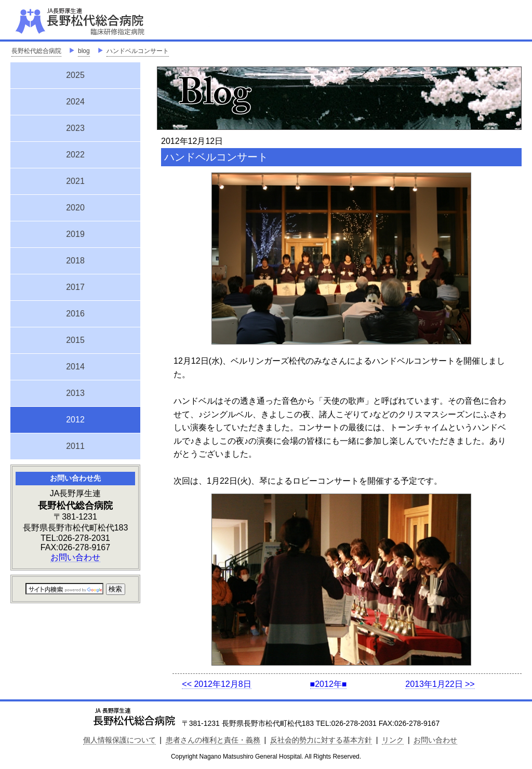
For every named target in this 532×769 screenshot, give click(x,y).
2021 (75, 181)
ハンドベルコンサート (138, 51)
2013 (75, 393)
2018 (75, 261)
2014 (75, 367)
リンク (393, 740)
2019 (75, 234)
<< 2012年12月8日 (216, 684)
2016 (75, 314)
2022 (75, 155)
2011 (75, 446)
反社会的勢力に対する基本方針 (321, 740)
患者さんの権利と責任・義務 (213, 740)
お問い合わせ (75, 557)
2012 (75, 418)
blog (84, 51)
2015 (75, 340)
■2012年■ (329, 684)
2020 (75, 208)
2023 (75, 128)
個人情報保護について (119, 740)
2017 (75, 287)
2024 (75, 102)
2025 (75, 75)
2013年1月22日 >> (440, 684)
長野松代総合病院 (36, 51)
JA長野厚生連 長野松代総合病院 (112, 21)
